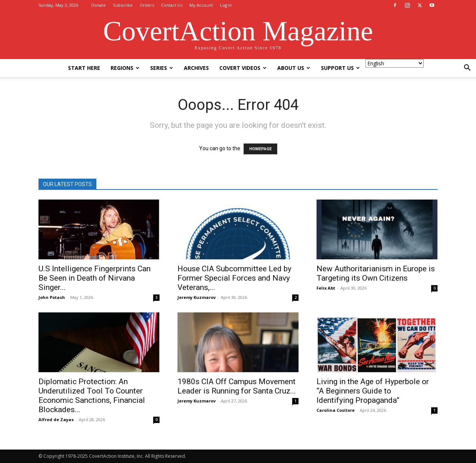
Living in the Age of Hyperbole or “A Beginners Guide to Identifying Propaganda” (373, 391)
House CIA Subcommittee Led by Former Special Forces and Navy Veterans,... (234, 278)
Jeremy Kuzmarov (197, 297)
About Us (294, 68)
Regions (125, 68)
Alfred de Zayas (56, 419)
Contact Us (172, 5)
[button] (467, 69)
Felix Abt (326, 288)
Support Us (340, 68)
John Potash (52, 297)
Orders (147, 5)
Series (162, 68)
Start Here (84, 68)
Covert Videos (243, 68)
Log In (226, 5)
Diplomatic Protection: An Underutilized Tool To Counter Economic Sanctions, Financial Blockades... (92, 396)
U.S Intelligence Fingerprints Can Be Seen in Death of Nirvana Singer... (95, 278)
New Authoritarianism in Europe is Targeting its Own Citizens (376, 273)
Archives (196, 68)
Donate (98, 5)
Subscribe (123, 5)
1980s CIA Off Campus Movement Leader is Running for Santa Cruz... (237, 386)
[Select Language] (395, 63)
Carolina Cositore (336, 410)
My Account (201, 5)
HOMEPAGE (260, 149)
